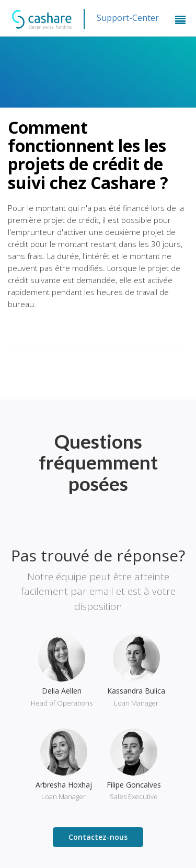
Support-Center (128, 18)
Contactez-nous (98, 837)
